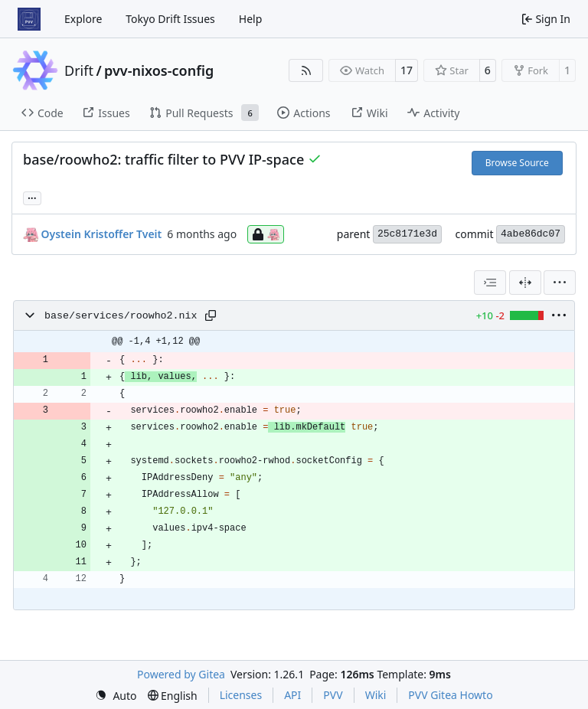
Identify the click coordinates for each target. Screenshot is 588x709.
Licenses (241, 695)
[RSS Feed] (306, 70)
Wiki (376, 695)
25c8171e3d (407, 234)
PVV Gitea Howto (450, 695)
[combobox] (490, 283)
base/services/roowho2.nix (121, 316)
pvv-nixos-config (159, 70)
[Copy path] (211, 315)
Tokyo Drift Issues (170, 19)
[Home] (29, 19)
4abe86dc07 (531, 234)
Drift (79, 70)
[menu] (560, 283)
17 (407, 70)
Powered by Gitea (181, 674)
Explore (83, 19)
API (292, 695)
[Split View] (525, 283)
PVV (333, 695)
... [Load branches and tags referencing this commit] (32, 197)
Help (251, 19)
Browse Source (517, 163)
